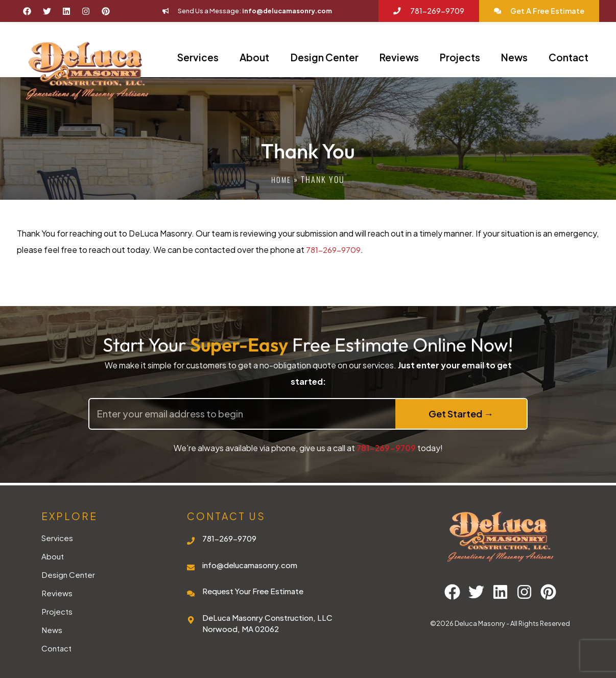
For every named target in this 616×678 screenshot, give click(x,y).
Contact (568, 57)
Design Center (325, 57)
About (254, 57)
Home (281, 179)
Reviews (399, 57)
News (514, 57)
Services (198, 57)
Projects (460, 57)
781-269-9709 (334, 250)
